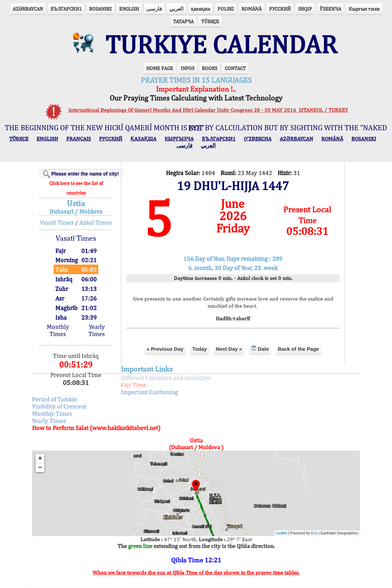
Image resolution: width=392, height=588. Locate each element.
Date (260, 349)
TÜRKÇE (210, 21)
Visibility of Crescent (59, 406)
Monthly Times (58, 330)
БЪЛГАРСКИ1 (66, 9)
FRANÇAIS (79, 139)
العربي (176, 9)
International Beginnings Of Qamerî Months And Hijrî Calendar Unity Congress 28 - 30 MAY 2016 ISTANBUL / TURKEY (208, 110)
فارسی (154, 9)
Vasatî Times (57, 222)
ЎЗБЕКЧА (330, 9)
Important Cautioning (149, 392)
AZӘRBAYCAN (28, 9)
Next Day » (229, 349)
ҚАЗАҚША (143, 139)
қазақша (200, 9)
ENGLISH (129, 9)
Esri (314, 533)
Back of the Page (299, 349)
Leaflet (282, 533)
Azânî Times (95, 222)
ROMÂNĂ (251, 9)
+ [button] (40, 458)
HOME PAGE (160, 68)
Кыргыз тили (364, 9)
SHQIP (305, 9)
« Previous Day (165, 349)
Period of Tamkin (55, 399)
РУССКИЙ (280, 9)
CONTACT (235, 68)
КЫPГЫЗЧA (179, 139)
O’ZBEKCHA (258, 139)
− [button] (40, 468)
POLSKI (226, 9)
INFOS (187, 68)
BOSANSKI (100, 9)
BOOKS (209, 68)
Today (200, 349)
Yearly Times (97, 330)
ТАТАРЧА (183, 21)
